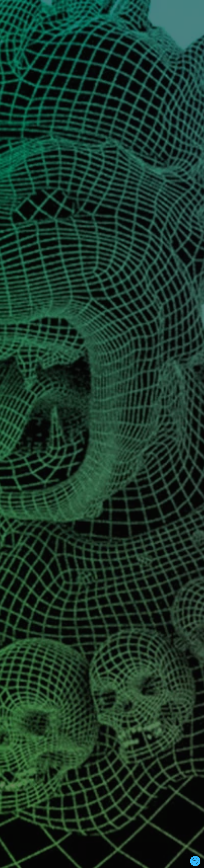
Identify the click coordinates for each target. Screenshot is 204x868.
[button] (195, 861)
